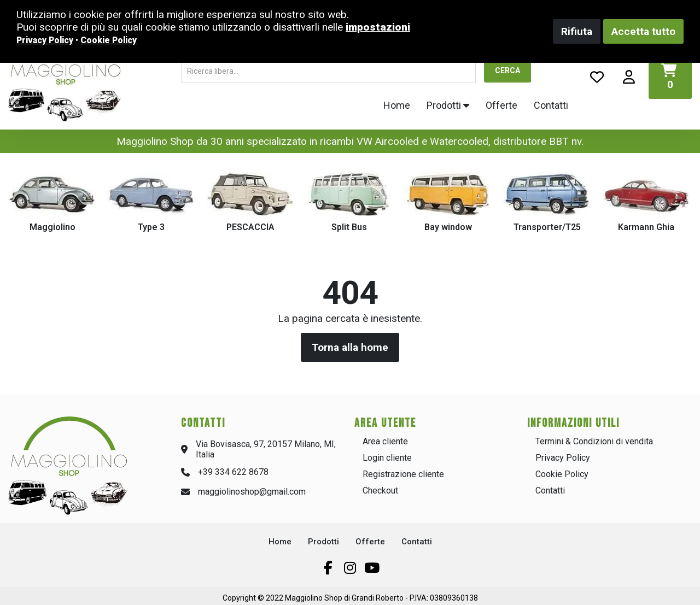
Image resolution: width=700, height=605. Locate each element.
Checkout (380, 491)
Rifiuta (577, 31)
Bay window (448, 227)
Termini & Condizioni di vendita (594, 441)
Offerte (501, 105)
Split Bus (349, 227)
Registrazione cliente (403, 474)
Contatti (551, 105)
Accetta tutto (643, 31)
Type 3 (151, 227)
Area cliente (385, 441)
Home (397, 105)
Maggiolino (52, 227)
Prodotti (448, 105)
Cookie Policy (562, 474)
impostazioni (378, 27)
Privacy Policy (563, 458)
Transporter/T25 (547, 227)
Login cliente (387, 458)
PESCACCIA (250, 227)
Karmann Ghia (646, 227)
